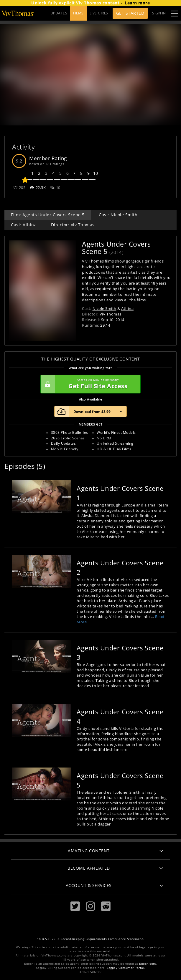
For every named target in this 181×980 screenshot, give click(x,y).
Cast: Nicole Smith (118, 215)
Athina (127, 308)
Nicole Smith (105, 308)
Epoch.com (148, 964)
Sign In (159, 13)
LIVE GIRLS (99, 13)
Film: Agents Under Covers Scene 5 (48, 215)
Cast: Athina (24, 225)
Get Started (130, 13)
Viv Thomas (111, 314)
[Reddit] (106, 906)
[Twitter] (75, 906)
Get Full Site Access (89, 384)
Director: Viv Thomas (73, 225)
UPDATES (59, 13)
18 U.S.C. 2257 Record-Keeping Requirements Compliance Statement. (91, 939)
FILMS (78, 13)
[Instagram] (90, 906)
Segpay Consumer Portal (125, 968)
